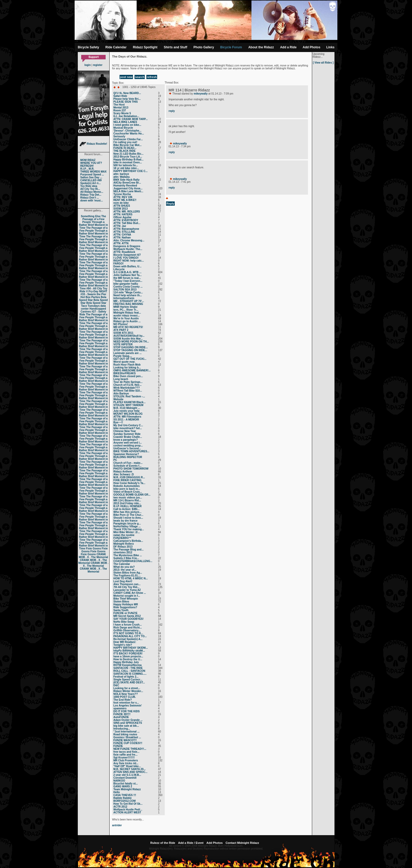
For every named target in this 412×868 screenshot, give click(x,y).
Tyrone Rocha (122, 194)
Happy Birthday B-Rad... (128, 160)
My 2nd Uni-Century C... (128, 425)
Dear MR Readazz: (125, 642)
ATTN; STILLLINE (124, 232)
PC (115, 460)
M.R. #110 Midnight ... (127, 408)
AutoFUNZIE (121, 717)
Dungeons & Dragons (127, 246)
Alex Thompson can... (127, 584)
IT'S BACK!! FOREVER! (128, 654)
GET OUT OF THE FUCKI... (130, 359)
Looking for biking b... (127, 368)
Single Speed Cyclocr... (128, 680)
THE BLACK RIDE (125, 151)
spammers (120, 708)
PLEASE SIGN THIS (126, 102)
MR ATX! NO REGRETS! (128, 327)
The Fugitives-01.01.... (127, 576)
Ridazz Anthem (123, 472)
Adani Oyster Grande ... (128, 720)
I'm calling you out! (125, 142)
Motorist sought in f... (127, 596)
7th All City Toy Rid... (127, 587)
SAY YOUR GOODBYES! (129, 619)
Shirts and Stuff (175, 47)
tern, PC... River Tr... (126, 310)
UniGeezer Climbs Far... (128, 139)
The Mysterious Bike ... (128, 555)
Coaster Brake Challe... (128, 437)
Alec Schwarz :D (124, 474)
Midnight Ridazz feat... (127, 313)
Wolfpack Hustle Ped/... (128, 810)
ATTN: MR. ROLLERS (127, 212)
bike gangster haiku (126, 284)
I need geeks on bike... (127, 125)
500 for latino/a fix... (126, 165)
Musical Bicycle (123, 128)
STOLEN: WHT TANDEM (128, 405)
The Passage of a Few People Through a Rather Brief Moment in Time (93, 222)
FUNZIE (118, 746)
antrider (117, 825)
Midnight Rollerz (124, 544)
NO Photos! (121, 324)
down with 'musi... (92, 201)
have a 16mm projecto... (128, 656)
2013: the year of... (125, 570)
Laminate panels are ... (128, 353)
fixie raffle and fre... (126, 755)
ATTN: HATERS (123, 214)
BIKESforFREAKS (125, 373)
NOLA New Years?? (126, 694)
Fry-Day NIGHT (98, 291)
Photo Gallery (204, 47)
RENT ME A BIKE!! (125, 200)
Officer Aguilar (123, 217)
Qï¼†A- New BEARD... (127, 93)
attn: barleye (121, 174)
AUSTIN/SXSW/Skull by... (129, 336)
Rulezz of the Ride (163, 843)
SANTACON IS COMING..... (130, 674)
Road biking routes (125, 734)
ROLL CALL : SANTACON (129, 671)
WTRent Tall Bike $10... (128, 391)
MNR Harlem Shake (126, 307)
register (98, 65)
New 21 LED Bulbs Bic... (128, 154)
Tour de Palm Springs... (128, 382)
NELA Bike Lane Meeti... (128, 191)
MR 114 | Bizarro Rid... (127, 500)
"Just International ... (127, 732)
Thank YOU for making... (129, 529)
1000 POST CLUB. (125, 697)
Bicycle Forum (231, 47)
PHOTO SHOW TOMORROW (131, 469)
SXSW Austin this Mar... (128, 339)
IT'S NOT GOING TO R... (128, 633)
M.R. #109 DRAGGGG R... (129, 477)
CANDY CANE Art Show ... (130, 593)
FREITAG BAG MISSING (128, 304)
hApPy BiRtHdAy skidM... (129, 651)
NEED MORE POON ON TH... (131, 342)
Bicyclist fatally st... (126, 784)
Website (119, 399)
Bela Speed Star (93, 299)
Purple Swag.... (123, 356)
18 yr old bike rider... (126, 168)
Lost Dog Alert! (123, 581)
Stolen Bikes (121, 602)
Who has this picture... (128, 512)
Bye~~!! (118, 422)
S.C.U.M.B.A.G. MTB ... (128, 272)
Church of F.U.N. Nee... (128, 385)
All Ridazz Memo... (92, 192)
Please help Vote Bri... (127, 99)
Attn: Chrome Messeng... (129, 240)
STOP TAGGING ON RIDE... (130, 350)
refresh (152, 77)
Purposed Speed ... (92, 175)
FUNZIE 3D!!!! (122, 714)
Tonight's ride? (123, 645)
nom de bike (121, 203)
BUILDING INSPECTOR (128, 457)
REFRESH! (87, 166)
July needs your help (127, 411)
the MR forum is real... (127, 278)
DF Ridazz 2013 (123, 547)
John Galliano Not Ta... (128, 275)
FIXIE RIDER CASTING (128, 480)
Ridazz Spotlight (145, 47)
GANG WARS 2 (123, 786)
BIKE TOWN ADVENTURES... (132, 451)
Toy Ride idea (89, 186)
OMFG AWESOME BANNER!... (132, 370)
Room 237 (120, 110)
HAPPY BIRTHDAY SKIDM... (131, 648)
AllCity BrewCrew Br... (127, 183)
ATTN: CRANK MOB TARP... (131, 119)
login (87, 65)
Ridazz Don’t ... (90, 198)
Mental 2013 (121, 108)
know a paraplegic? (126, 440)
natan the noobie (124, 535)
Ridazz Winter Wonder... (128, 691)
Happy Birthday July (126, 662)
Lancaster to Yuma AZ (127, 590)
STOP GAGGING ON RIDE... (131, 347)
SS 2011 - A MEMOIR (126, 420)
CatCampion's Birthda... (128, 541)
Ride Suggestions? (125, 607)
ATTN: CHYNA (122, 235)
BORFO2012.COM (125, 801)
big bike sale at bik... (126, 726)
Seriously (119, 136)
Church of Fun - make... (128, 463)
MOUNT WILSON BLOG (128, 414)
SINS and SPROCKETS (128, 723)
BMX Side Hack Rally (127, 180)
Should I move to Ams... (128, 518)
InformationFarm (124, 298)
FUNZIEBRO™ (122, 538)
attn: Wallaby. (122, 177)
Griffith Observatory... (127, 630)
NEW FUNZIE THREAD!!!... (130, 749)
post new (126, 77)
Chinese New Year (125, 431)
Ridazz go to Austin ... (127, 321)
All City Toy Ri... (90, 189)
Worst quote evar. (125, 362)
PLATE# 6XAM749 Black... (130, 402)
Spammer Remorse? (126, 454)
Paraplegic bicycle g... (127, 524)
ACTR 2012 (120, 807)
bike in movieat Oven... (128, 162)
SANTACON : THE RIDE (128, 668)
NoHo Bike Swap (124, 622)
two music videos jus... (128, 498)
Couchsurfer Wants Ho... (129, 134)
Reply (171, 204)
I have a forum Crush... (128, 625)
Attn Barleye (121, 394)
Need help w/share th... (128, 295)
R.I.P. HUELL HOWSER (128, 506)
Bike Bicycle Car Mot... (128, 145)
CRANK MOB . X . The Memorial (93, 556)
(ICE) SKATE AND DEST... (129, 682)
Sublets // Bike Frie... (126, 558)
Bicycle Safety (88, 47)
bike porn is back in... (127, 489)
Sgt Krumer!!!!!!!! (124, 758)
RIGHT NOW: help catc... (129, 261)
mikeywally (201, 94)
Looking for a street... (127, 688)
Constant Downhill (125, 778)
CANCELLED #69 (91, 180)
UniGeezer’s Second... (127, 448)
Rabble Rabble (123, 798)
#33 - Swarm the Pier (94, 294)
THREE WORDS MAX (94, 172)
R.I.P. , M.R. (87, 169)
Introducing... (122, 729)
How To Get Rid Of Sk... (128, 804)
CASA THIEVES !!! (125, 795)
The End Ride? (123, 700)
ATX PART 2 (121, 330)
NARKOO (119, 781)
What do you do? (124, 567)
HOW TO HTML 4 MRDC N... (131, 578)
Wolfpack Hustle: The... (128, 249)
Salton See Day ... (91, 177)
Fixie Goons (93, 549)
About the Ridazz (261, 47)
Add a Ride (288, 47)
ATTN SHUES (122, 206)
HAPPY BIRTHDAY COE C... (131, 171)
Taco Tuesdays (90, 306)
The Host (119, 105)
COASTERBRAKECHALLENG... (133, 561)
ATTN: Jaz (120, 226)
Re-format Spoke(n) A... (128, 639)
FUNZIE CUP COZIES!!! (128, 743)
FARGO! (119, 264)
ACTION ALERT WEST (127, 812)
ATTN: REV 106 (123, 197)
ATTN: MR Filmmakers (127, 417)
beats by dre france (126, 521)
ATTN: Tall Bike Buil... (127, 223)
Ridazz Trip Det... (91, 195)
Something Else (91, 216)
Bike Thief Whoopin (126, 599)
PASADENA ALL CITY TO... (130, 636)
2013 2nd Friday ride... (127, 503)
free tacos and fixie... (127, 752)
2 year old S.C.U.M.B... (127, 775)
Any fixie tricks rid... (126, 763)
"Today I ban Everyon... (128, 281)
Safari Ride (120, 96)
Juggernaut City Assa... (128, 188)
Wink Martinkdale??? (127, 388)
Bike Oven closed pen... (128, 376)
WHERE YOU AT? (91, 163)
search (140, 77)
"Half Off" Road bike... (127, 766)
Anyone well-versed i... (128, 443)
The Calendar (122, 564)
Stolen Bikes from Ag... (128, 573)
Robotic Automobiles (127, 486)
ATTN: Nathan (122, 238)
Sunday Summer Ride (127, 434)
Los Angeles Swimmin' (128, 706)
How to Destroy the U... (128, 659)
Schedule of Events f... (128, 466)
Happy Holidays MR (126, 604)
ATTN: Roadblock (124, 252)
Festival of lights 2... (126, 677)
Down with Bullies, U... (128, 266)
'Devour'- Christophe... (127, 131)
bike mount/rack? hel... (128, 428)
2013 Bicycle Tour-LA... (128, 157)
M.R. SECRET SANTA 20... (130, 769)
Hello (117, 792)
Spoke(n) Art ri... (91, 183)
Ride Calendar (116, 47)
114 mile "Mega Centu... (128, 292)
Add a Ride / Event (191, 843)
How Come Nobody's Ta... (130, 483)
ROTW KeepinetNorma (128, 665)
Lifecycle (119, 269)
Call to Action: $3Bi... (127, 509)
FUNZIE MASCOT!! (125, 740)
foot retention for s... (126, 703)
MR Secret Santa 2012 (127, 616)
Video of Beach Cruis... (128, 492)
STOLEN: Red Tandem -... (129, 396)
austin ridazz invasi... (127, 316)
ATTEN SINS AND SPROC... (130, 772)
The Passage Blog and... (129, 550)
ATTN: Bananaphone (126, 229)
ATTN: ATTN (121, 243)
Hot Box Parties (90, 297)
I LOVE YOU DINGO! (126, 258)
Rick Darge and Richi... (128, 628)
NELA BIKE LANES (125, 122)
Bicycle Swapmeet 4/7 (127, 255)
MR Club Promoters (126, 760)
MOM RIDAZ (88, 160)
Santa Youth (121, 610)
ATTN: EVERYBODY (126, 220)
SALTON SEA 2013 (125, 290)
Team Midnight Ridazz (127, 789)
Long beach (121, 379)
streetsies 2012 (123, 552)
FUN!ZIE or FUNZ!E (126, 613)
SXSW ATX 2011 (123, 333)
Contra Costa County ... (128, 287)
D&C (116, 685)
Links (330, 47)
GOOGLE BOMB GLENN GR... (132, 495)
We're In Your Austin (126, 318)
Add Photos (311, 47)
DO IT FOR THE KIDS (127, 711)
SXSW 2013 (121, 209)
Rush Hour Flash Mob (127, 365)
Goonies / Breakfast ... (127, 737)
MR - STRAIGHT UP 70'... (129, 301)
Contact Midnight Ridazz (242, 843)
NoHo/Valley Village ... (127, 526)
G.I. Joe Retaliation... (126, 116)
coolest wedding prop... (128, 446)
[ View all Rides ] (323, 63)
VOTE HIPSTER (123, 344)
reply (172, 111)
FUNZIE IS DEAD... (125, 148)
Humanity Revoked (125, 186)
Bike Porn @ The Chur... (128, 515)
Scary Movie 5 (122, 113)
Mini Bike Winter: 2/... (127, 532)
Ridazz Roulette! (93, 144)
